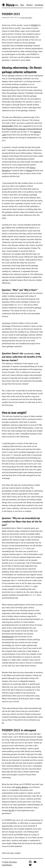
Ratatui (29, 170)
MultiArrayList (8, 636)
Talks (16, 5)
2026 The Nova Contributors (9, 863)
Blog (22, 5)
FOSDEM (34, 25)
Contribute (39, 5)
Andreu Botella (22, 787)
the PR (11, 810)
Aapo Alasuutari (27, 17)
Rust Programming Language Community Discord (22, 129)
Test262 (29, 5)
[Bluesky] (30, 865)
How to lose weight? (14, 412)
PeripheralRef (7, 126)
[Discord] (35, 862)
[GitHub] (30, 862)
